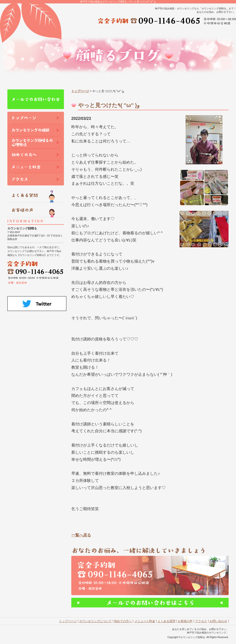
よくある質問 (166, 621)
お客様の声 (185, 621)
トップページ (80, 91)
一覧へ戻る (81, 535)
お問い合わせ (218, 621)
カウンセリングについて (95, 621)
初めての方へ (123, 621)
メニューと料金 (145, 621)
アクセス (201, 621)
